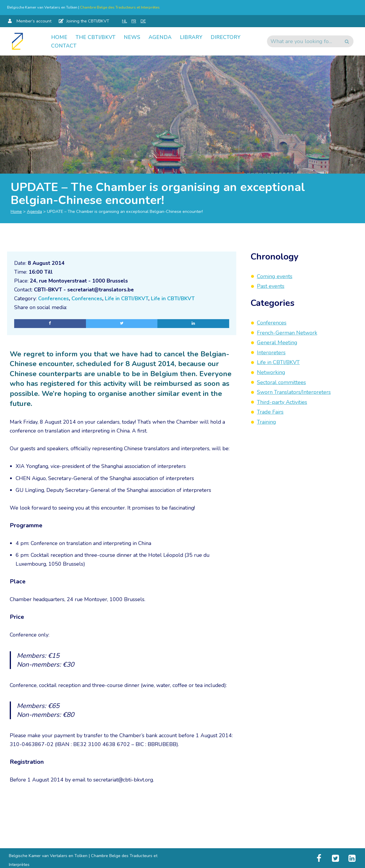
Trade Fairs (270, 412)
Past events (271, 286)
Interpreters (271, 353)
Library (191, 37)
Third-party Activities (282, 402)
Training (267, 422)
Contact (64, 46)
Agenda (160, 37)
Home (59, 37)
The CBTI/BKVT (96, 37)
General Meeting (277, 342)
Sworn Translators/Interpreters (294, 392)
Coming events (275, 276)
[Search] (304, 41)
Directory (226, 37)
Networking (271, 372)
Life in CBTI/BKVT (129, 299)
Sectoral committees (281, 382)
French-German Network (287, 333)
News (132, 37)
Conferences (54, 299)
